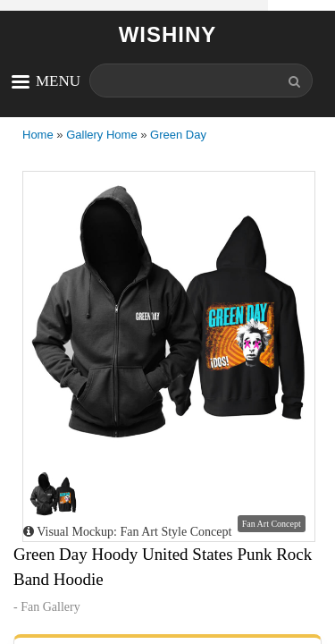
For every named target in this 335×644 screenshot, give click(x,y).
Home (38, 135)
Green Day (178, 135)
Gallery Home (101, 135)
